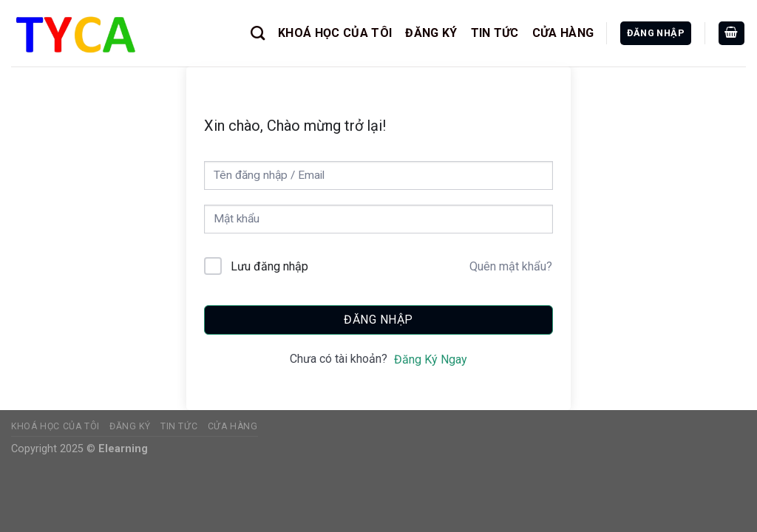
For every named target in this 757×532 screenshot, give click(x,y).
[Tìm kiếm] (258, 33)
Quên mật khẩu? (511, 266)
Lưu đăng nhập (269, 266)
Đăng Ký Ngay (431, 359)
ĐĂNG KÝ (431, 33)
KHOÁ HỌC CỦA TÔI (335, 33)
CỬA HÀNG (563, 33)
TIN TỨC (495, 33)
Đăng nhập (378, 320)
